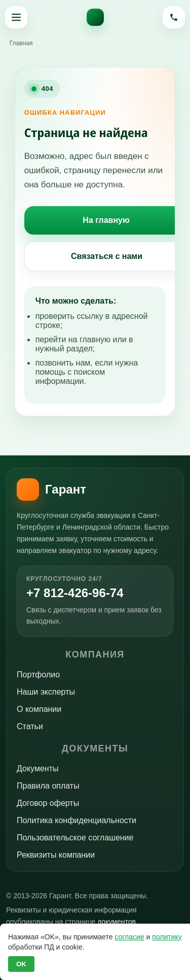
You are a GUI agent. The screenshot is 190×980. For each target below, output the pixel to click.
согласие (129, 937)
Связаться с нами (107, 256)
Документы (37, 769)
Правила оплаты (48, 786)
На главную (106, 220)
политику (167, 937)
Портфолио (38, 675)
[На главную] (95, 17)
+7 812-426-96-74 (75, 593)
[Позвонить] (174, 17)
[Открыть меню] (16, 17)
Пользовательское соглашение (75, 838)
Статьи (30, 726)
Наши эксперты (46, 692)
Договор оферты (48, 803)
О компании (39, 709)
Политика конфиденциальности (77, 820)
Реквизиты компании (56, 855)
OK (21, 964)
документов (117, 922)
